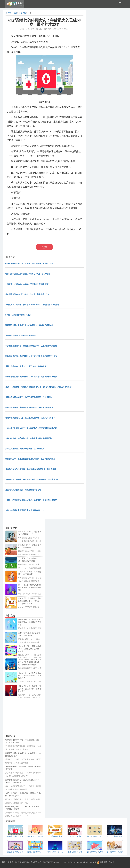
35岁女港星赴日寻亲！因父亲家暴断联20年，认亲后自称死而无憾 (31, 346)
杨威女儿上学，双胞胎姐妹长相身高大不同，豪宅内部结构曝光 (30, 459)
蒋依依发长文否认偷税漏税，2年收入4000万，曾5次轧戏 (28, 274)
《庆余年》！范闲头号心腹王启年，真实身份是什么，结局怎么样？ (30, 675)
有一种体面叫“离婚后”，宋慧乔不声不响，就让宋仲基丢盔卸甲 (30, 588)
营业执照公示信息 (106, 862)
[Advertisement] (24, 716)
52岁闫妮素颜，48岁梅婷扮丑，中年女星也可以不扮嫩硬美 (28, 438)
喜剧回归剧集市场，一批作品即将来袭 (20, 336)
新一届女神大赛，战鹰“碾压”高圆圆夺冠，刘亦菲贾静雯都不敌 (30, 622)
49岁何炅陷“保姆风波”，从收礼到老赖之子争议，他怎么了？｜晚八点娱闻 (29, 601)
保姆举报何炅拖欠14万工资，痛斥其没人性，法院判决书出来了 (30, 418)
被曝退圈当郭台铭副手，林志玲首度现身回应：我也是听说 (28, 397)
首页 (10, 13)
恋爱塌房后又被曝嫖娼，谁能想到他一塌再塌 (23, 490)
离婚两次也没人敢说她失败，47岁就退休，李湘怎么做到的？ (29, 325)
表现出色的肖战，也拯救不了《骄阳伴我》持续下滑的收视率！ (30, 408)
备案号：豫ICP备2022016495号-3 (21, 862)
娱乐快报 (22, 13)
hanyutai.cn (78, 862)
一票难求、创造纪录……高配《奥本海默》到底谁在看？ (28, 284)
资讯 (15, 13)
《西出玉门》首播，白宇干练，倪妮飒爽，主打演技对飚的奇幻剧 (31, 428)
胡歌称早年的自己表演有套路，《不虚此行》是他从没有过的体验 (31, 356)
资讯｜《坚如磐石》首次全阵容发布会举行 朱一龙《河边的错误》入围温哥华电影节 (38, 387)
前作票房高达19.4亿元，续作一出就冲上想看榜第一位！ (27, 294)
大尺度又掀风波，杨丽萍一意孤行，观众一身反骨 (25, 449)
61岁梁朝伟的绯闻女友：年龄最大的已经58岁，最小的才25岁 (29, 264)
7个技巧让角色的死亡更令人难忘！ (19, 315)
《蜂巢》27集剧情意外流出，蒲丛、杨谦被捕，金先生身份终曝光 (31, 500)
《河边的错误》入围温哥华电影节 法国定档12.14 (24, 510)
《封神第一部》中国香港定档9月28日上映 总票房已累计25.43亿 (30, 649)
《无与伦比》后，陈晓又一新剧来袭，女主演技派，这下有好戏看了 (30, 689)
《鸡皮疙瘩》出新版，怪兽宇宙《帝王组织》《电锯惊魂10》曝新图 (32, 305)
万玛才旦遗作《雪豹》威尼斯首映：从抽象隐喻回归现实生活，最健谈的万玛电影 (30, 662)
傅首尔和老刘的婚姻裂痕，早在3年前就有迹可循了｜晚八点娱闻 (31, 469)
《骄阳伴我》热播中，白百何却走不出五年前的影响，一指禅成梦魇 (32, 480)
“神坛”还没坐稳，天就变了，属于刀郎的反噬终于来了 (27, 366)
